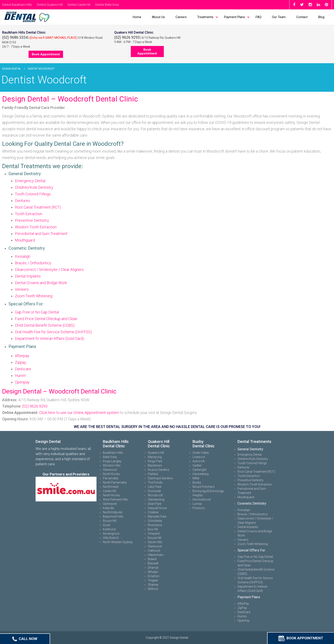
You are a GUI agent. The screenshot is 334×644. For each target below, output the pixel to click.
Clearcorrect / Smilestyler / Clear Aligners (49, 270)
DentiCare (244, 612)
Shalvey (153, 585)
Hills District (111, 538)
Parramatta (111, 478)
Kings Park (155, 461)
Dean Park (155, 504)
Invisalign (23, 256)
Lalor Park (155, 487)
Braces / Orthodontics (33, 263)
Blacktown (155, 465)
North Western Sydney (118, 542)
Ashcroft (199, 461)
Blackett (153, 563)
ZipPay (242, 608)
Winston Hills (112, 465)
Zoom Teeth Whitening (34, 296)
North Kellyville (113, 512)
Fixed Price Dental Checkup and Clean (46, 319)
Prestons (199, 508)
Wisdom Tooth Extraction (36, 227)
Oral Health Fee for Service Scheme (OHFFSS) (53, 332)
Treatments (205, 17)
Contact (302, 17)
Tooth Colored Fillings (33, 194)
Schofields (155, 521)
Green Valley (201, 453)
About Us (158, 17)
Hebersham (156, 555)
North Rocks (111, 474)
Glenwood (110, 470)
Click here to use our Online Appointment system (79, 413)
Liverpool (199, 457)
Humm (20, 376)
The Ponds (155, 482)
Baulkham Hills (113, 453)
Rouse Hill (110, 521)
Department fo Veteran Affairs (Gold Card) (49, 338)
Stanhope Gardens (160, 478)
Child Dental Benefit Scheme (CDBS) (45, 325)
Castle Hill (109, 491)
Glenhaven (110, 504)
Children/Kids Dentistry (34, 187)
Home (137, 17)
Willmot (153, 589)
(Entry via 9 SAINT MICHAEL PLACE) (54, 38)
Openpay (22, 382)
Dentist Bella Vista (107, 5)
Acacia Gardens (159, 470)
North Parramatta (115, 482)
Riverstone (155, 525)
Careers (181, 17)
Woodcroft (155, 495)
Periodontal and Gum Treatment (41, 234)
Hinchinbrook (202, 499)
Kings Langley (112, 461)
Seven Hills (155, 542)
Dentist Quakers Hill (50, 5)
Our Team (279, 17)
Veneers (22, 289)
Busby (197, 482)
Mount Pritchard (203, 487)
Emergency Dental (30, 181)
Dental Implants (28, 276)
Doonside (154, 491)
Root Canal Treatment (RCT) (38, 207)
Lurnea (197, 504)
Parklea (153, 474)
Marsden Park (157, 517)
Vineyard (154, 534)
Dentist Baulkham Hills (17, 5)
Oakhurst (154, 551)
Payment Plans (235, 17)
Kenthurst (109, 529)
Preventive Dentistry (32, 220)
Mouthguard (25, 240)
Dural (106, 525)
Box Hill (153, 529)
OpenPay (244, 621)
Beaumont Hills (113, 517)
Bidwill (152, 559)
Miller (196, 478)
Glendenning (156, 499)
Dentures (22, 201)
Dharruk (153, 568)
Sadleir (197, 465)
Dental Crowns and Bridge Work (41, 283)
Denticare (23, 369)
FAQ (258, 17)
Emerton (154, 576)
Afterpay (22, 356)
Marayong (155, 457)
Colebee (153, 512)
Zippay (21, 362)
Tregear (153, 580)
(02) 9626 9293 (127, 37)
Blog (321, 17)
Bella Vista (110, 457)
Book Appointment (301, 638)
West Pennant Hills (115, 499)
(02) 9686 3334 (15, 37)
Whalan (153, 572)
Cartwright (199, 470)
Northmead (111, 487)
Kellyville (108, 508)
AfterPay (243, 604)
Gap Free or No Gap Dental (37, 312)
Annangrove (111, 534)
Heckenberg (201, 474)
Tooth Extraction (29, 214)
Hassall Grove (157, 508)
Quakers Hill (156, 453)
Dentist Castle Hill (79, 5)
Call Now (25, 639)
